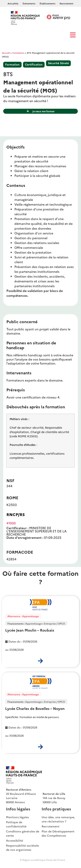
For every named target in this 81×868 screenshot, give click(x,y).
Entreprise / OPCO (54, 623)
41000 (11, 523)
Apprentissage (33, 623)
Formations (18, 53)
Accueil (6, 53)
